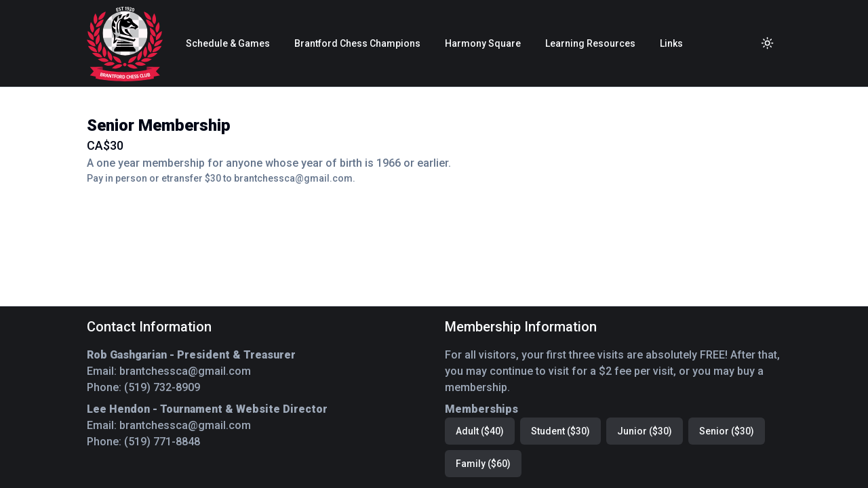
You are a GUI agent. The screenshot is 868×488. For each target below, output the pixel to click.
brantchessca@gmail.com (185, 371)
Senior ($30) (727, 431)
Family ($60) (483, 464)
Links (671, 43)
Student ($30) (560, 431)
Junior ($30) (645, 431)
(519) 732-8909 (162, 387)
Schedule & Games (228, 43)
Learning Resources (590, 43)
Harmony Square (483, 43)
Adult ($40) (480, 431)
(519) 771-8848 (162, 442)
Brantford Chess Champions (357, 43)
